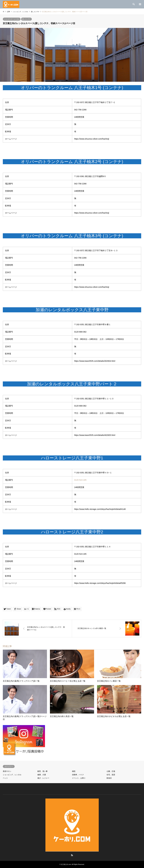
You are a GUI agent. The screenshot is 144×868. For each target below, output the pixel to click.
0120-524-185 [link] (80, 480)
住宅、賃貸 (111, 775)
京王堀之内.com (66, 864)
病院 (74, 771)
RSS (72, 855)
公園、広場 (111, 771)
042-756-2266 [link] (80, 110)
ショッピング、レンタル (12, 19)
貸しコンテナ (26, 19)
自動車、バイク (78, 775)
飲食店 (109, 778)
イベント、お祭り (79, 778)
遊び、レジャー (43, 778)
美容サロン (7, 771)
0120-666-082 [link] (80, 332)
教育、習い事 (42, 771)
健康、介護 (42, 775)
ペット (5, 778)
